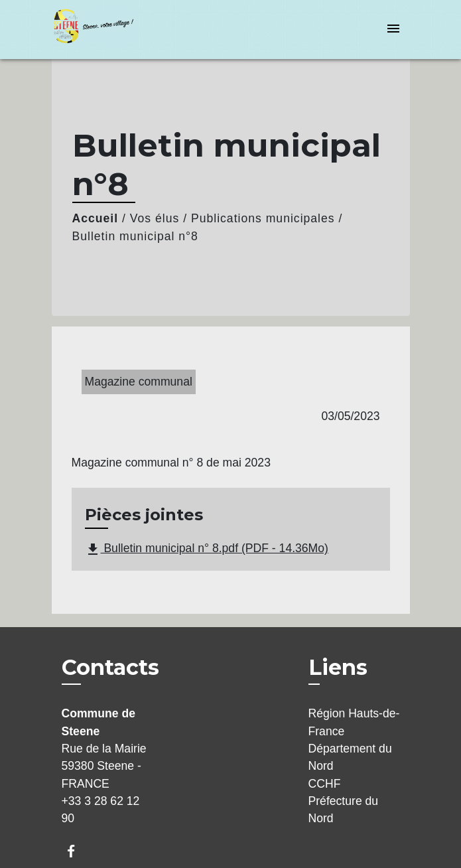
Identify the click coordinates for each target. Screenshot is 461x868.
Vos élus (155, 218)
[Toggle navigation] (393, 30)
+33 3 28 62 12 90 (101, 810)
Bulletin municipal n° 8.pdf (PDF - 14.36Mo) (207, 549)
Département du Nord (350, 757)
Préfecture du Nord (344, 810)
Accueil (96, 218)
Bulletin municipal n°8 (135, 236)
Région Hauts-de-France (354, 722)
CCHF (325, 784)
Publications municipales (263, 218)
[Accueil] (101, 30)
